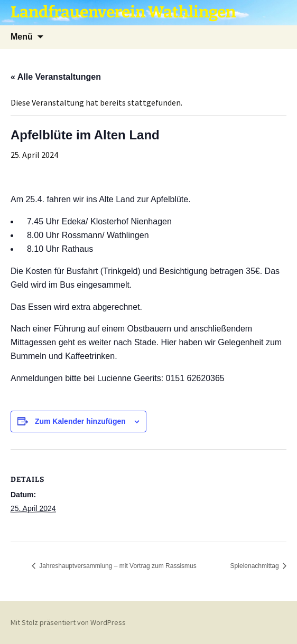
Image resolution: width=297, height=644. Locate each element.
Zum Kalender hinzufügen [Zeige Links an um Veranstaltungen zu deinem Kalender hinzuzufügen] (80, 421)
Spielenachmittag (256, 566)
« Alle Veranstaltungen (56, 77)
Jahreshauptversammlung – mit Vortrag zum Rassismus (117, 566)
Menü (22, 37)
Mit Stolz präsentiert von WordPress (68, 622)
